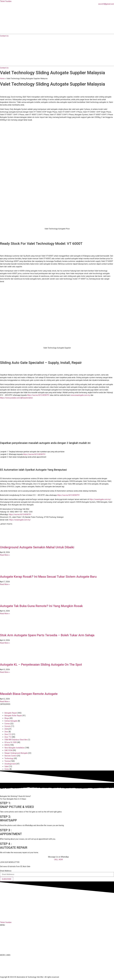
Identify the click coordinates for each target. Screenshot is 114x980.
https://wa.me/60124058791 (38, 395)
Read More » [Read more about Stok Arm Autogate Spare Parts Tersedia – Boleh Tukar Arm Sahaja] (5, 643)
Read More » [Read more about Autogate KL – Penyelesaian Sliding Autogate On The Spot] (5, 672)
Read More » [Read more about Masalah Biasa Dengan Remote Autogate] (5, 701)
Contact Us (4, 962)
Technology (9, 758)
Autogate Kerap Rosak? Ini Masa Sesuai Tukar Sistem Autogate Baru (48, 577)
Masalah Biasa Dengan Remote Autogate (29, 694)
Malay (2, 946)
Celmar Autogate (11, 721)
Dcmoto (8, 726)
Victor (7, 769)
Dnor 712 (8, 737)
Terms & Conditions (8, 970)
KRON (7, 745)
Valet (6, 766)
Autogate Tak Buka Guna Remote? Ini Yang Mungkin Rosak (41, 606)
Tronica (7, 761)
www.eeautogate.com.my (80, 395)
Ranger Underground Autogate (16, 753)
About (2, 934)
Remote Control (11, 756)
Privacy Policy (6, 973)
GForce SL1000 (11, 742)
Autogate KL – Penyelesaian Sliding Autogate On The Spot (41, 665)
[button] (57, 34)
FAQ (2, 959)
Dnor (6, 732)
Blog (2, 951)
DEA (6, 729)
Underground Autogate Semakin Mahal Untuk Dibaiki (37, 547)
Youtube (3, 967)
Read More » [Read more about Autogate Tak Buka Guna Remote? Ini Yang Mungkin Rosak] (5, 614)
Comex (7, 724)
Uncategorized (10, 764)
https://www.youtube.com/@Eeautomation (16, 398)
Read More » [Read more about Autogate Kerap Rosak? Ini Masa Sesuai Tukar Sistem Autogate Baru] (5, 584)
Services (3, 942)
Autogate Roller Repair (13, 716)
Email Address (6, 871)
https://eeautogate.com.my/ (100, 499)
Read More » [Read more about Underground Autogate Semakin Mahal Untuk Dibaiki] (5, 555)
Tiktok (2, 965)
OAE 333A (8, 750)
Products (4, 938)
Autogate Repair (11, 713)
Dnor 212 (8, 734)
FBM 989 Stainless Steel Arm (16, 740)
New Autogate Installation (14, 748)
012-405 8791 (11, 918)
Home (2, 79)
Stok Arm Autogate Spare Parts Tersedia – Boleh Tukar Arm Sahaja (47, 635)
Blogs (7, 718)
